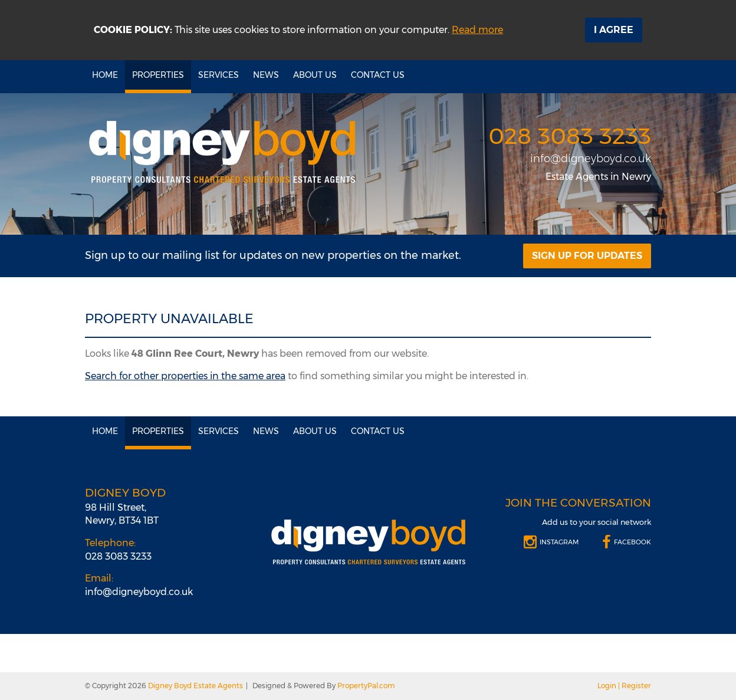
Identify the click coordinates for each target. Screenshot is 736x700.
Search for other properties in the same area (185, 376)
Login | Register (624, 686)
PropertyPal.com (366, 686)
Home (105, 75)
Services (218, 75)
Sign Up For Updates (587, 256)
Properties (158, 75)
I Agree (614, 30)
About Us (315, 75)
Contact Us (378, 75)
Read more (477, 30)
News (266, 75)
